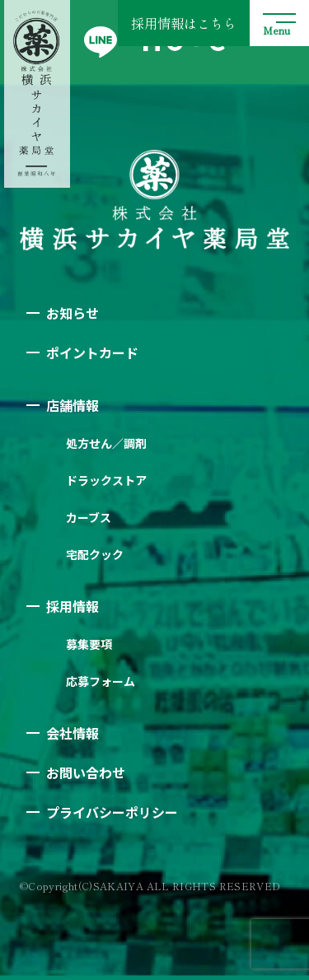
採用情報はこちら (184, 23)
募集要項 (89, 644)
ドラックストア (106, 480)
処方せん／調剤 (106, 443)
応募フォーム (101, 681)
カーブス (89, 517)
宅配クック (95, 554)
